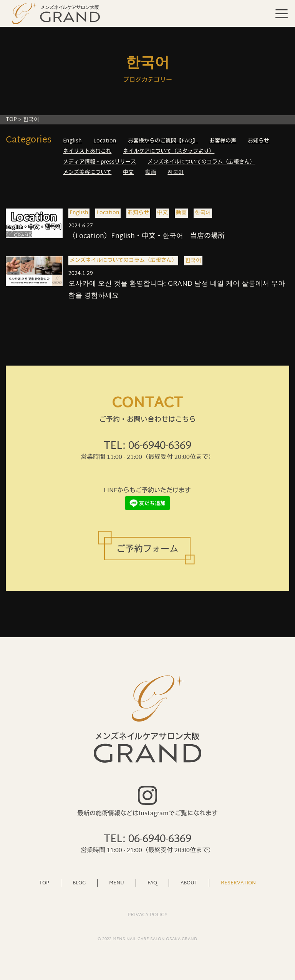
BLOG (79, 883)
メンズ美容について (87, 173)
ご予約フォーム (147, 550)
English (72, 141)
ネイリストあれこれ (87, 151)
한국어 (176, 173)
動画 (151, 173)
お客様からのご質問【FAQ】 (163, 141)
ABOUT (189, 883)
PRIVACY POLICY (147, 915)
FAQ (152, 883)
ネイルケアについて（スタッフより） (169, 151)
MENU (117, 883)
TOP (11, 120)
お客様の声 (223, 141)
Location (105, 141)
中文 (128, 173)
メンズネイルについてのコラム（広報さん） (201, 162)
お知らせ (259, 141)
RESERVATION (238, 883)
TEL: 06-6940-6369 (147, 446)
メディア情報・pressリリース (99, 162)
